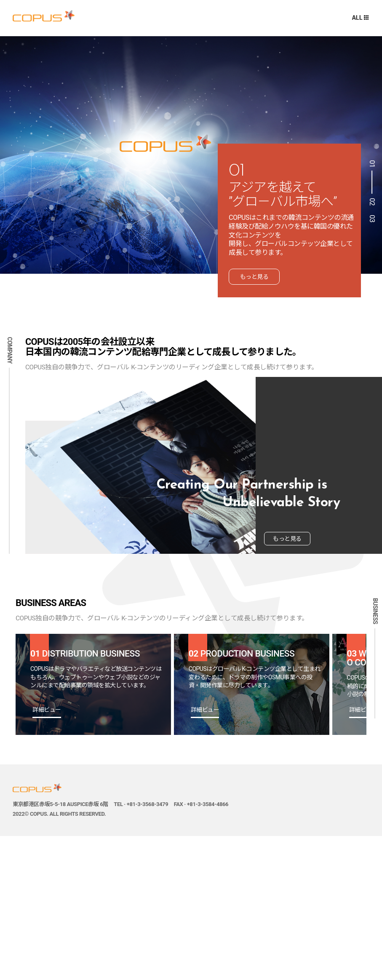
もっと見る (254, 277)
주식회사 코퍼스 (44, 16)
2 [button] (371, 204)
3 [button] (371, 221)
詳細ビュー (47, 710)
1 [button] (371, 177)
